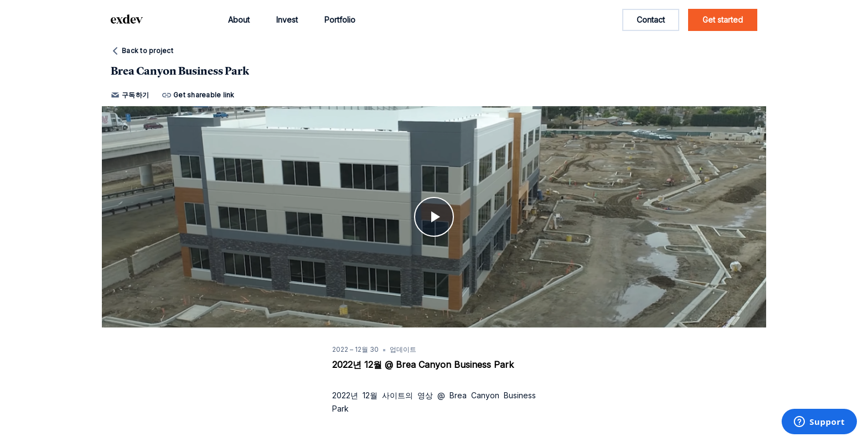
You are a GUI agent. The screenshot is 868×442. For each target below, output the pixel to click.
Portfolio (340, 20)
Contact (651, 20)
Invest (287, 20)
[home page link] (127, 20)
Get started (723, 20)
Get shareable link (198, 95)
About (239, 20)
